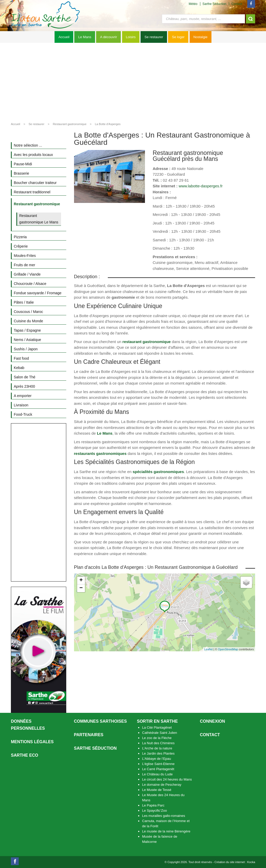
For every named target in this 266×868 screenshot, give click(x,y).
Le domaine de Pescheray (162, 785)
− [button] (81, 588)
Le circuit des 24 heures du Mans (167, 779)
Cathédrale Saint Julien (159, 733)
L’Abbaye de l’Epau (157, 759)
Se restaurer (154, 37)
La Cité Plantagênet (157, 727)
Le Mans (85, 37)
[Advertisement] (133, 82)
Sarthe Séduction (214, 4)
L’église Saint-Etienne (158, 764)
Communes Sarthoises (101, 721)
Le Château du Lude (157, 774)
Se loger (178, 37)
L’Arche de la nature (157, 748)
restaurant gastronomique (147, 342)
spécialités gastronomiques (158, 472)
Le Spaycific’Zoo (154, 811)
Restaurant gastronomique (70, 124)
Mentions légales (32, 742)
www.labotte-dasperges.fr (201, 186)
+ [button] (81, 580)
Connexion (213, 721)
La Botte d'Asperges (108, 124)
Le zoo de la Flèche (157, 738)
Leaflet (208, 649)
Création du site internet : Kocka (235, 862)
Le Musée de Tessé (157, 790)
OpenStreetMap (228, 649)
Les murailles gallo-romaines (164, 816)
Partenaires (89, 735)
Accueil (64, 37)
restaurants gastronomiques (100, 453)
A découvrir (108, 37)
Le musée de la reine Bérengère (166, 831)
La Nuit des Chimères (158, 743)
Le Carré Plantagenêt (158, 769)
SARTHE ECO (25, 755)
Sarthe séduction (95, 748)
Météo (193, 4)
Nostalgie (201, 37)
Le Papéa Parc (153, 805)
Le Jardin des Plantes (158, 753)
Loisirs (131, 37)
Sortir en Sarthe (157, 721)
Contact (237, 4)
